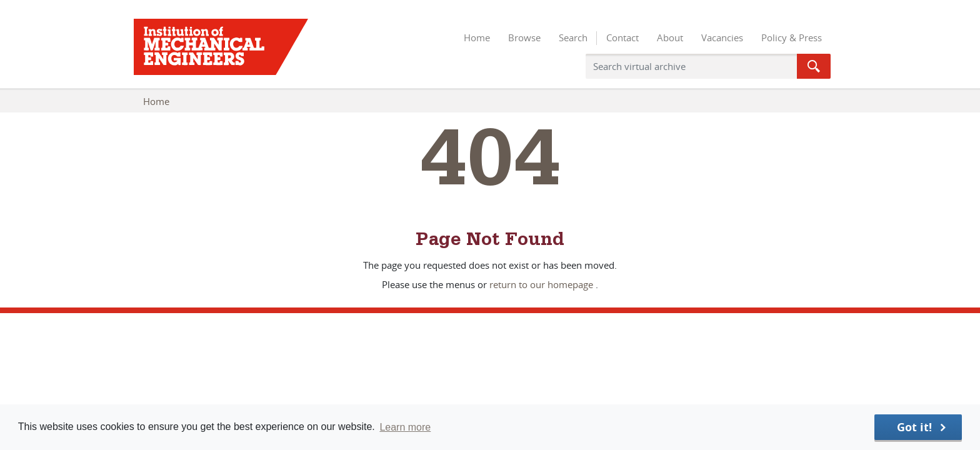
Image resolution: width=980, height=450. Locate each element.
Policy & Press (792, 37)
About (670, 37)
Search (573, 37)
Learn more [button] (405, 427)
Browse (524, 37)
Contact (622, 37)
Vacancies (722, 37)
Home (477, 37)
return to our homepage (541, 284)
